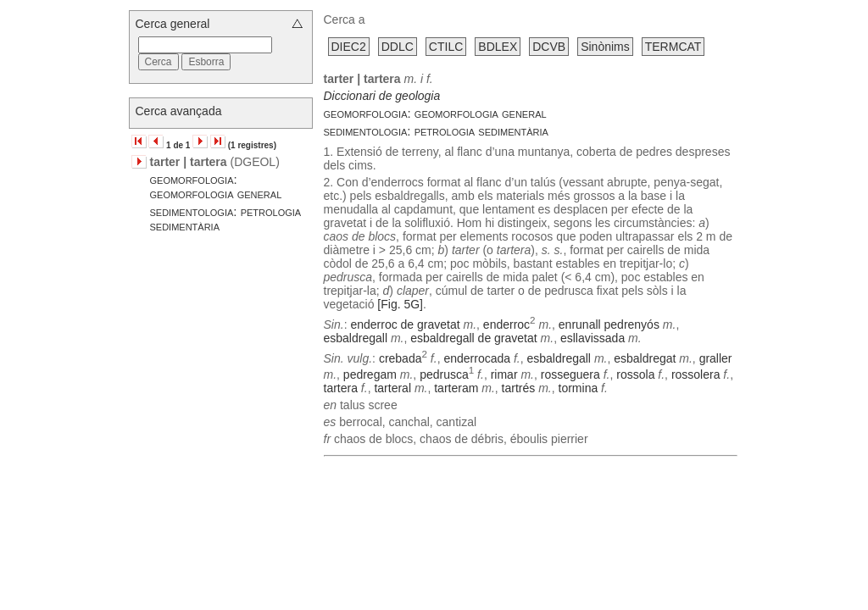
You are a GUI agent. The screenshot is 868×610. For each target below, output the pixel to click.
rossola (635, 374)
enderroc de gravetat (405, 324)
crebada (401, 358)
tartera (341, 388)
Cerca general (173, 24)
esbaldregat (645, 358)
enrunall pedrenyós (609, 324)
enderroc (506, 324)
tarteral (392, 388)
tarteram (456, 388)
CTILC (446, 47)
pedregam (370, 374)
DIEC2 (349, 47)
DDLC (398, 47)
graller (716, 358)
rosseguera (570, 374)
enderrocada (477, 358)
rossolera (696, 374)
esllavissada (593, 338)
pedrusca (444, 374)
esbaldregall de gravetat (473, 338)
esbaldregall (356, 338)
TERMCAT (673, 47)
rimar (504, 374)
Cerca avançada (179, 111)
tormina (579, 388)
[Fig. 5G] (400, 304)
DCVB (549, 47)
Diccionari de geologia (382, 96)
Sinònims (605, 47)
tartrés (519, 388)
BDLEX (498, 47)
